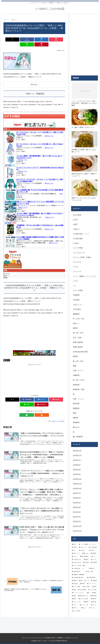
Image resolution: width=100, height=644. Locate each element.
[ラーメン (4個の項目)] (93, 608)
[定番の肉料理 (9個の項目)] (92, 578)
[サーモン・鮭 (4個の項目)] (85, 605)
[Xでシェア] (8, 39)
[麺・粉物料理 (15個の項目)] (85, 556)
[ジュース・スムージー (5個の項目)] (79, 593)
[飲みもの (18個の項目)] (86, 553)
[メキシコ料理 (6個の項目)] (93, 590)
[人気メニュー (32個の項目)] (83, 547)
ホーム (22, 638)
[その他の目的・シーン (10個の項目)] (80, 569)
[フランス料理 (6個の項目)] (76, 587)
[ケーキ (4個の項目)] (94, 605)
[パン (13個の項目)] (94, 556)
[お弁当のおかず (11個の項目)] (77, 563)
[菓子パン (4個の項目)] (76, 608)
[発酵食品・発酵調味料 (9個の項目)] (85, 575)
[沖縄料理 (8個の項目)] (94, 581)
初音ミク (7, 355)
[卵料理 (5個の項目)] (94, 599)
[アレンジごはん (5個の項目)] (77, 602)
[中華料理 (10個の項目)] (94, 563)
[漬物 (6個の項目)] (74, 590)
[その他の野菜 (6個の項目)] (82, 590)
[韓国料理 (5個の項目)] (94, 596)
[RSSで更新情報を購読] (36, 405)
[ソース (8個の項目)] (87, 581)
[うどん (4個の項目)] (75, 605)
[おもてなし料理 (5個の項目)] (84, 599)
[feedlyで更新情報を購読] (32, 405)
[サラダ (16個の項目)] (75, 556)
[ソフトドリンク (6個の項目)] (92, 584)
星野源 (61, 638)
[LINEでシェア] (50, 39)
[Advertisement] (34, 330)
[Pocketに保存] (39, 39)
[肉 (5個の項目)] (89, 593)
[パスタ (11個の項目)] (94, 560)
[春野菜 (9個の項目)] (74, 581)
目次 (32, 79)
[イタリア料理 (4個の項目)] (85, 611)
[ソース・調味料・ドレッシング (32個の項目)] (88, 544)
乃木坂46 (48, 638)
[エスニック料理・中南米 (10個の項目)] (85, 566)
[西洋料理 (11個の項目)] (86, 563)
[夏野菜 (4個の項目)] (87, 602)
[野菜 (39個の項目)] (75, 544)
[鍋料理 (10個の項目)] (93, 569)
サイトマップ (76, 638)
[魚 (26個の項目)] (75, 550)
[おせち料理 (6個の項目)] (87, 587)
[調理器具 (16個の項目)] (94, 553)
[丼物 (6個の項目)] (95, 587)
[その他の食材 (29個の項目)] (93, 547)
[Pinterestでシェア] (60, 39)
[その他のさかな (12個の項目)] (77, 560)
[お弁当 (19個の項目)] (93, 550)
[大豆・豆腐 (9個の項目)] (91, 572)
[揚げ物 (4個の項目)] (94, 602)
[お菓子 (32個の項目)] (75, 547)
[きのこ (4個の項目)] (85, 608)
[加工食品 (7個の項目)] (75, 584)
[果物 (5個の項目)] (75, 599)
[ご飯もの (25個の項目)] (83, 550)
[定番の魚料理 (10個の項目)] (78, 572)
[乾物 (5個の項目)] (74, 596)
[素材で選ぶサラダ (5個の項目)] (83, 596)
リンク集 (67, 638)
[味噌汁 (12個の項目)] (87, 560)
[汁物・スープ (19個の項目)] (76, 553)
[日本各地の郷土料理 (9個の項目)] (79, 578)
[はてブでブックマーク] (29, 39)
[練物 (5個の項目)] (95, 593)
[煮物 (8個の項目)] (81, 581)
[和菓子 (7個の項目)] (83, 584)
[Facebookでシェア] (19, 39)
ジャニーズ (40, 638)
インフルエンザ (31, 638)
